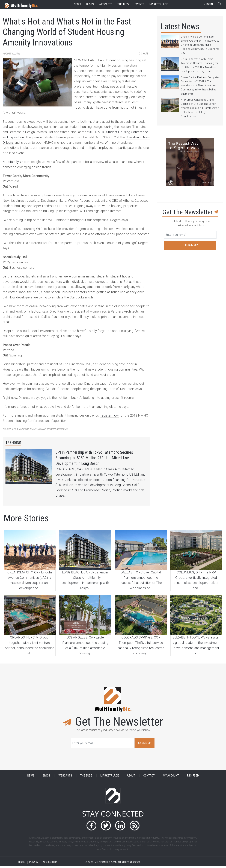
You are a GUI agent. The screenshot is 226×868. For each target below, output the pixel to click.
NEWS (31, 777)
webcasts (106, 4)
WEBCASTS (65, 777)
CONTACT (149, 777)
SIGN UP (145, 745)
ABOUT (131, 777)
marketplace (159, 4)
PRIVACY (34, 864)
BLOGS (46, 777)
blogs (90, 4)
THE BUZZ (86, 777)
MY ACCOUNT (171, 777)
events (139, 4)
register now (110, 415)
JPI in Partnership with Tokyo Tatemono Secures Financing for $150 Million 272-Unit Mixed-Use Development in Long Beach (102, 459)
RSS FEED (193, 777)
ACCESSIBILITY (50, 864)
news (77, 4)
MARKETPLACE (110, 777)
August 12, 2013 (11, 54)
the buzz (123, 4)
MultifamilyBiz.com (17, 162)
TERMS (22, 864)
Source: (35, 429)
